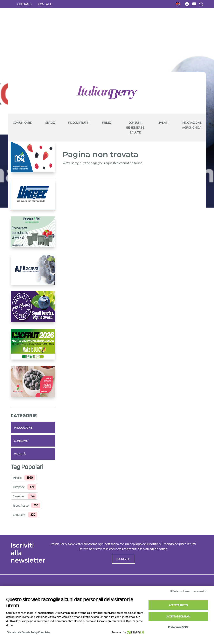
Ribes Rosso (21, 506)
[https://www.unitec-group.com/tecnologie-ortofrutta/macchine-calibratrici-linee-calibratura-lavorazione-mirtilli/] (33, 198)
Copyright (19, 515)
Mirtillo (17, 478)
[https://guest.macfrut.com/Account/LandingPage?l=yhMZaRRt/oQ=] (33, 347)
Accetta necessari (178, 616)
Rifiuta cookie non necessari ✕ (189, 591)
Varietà (20, 454)
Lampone (19, 487)
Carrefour (19, 496)
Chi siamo (24, 4)
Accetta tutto (178, 605)
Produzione (23, 428)
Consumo (21, 441)
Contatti (45, 4)
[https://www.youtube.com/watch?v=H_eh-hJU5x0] (33, 273)
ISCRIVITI (124, 559)
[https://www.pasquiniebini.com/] (33, 235)
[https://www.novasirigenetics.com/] (33, 160)
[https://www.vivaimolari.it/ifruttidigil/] (33, 385)
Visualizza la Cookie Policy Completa (28, 632)
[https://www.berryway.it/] (33, 310)
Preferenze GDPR (178, 627)
